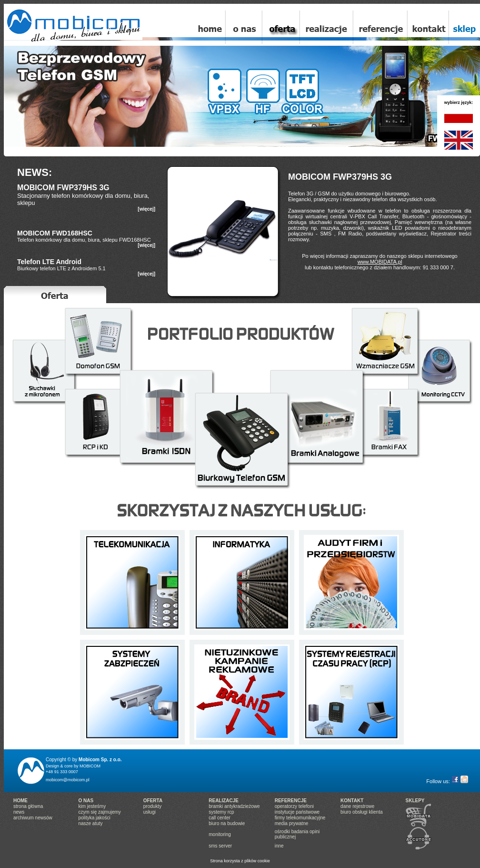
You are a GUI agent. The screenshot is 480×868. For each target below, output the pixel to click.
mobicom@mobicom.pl (68, 780)
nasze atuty (90, 823)
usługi (150, 812)
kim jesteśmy (92, 806)
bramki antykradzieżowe (234, 806)
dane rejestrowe (357, 806)
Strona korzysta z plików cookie (240, 861)
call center (220, 818)
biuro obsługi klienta (361, 812)
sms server (220, 846)
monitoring (220, 834)
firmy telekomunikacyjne (300, 818)
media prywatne (292, 823)
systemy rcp (221, 812)
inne (279, 846)
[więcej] (146, 209)
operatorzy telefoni (294, 806)
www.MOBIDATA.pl (380, 262)
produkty (152, 806)
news (19, 812)
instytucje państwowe (297, 812)
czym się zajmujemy (99, 812)
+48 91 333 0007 (62, 772)
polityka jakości (94, 818)
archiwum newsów (33, 818)
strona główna (28, 806)
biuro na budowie (227, 823)
